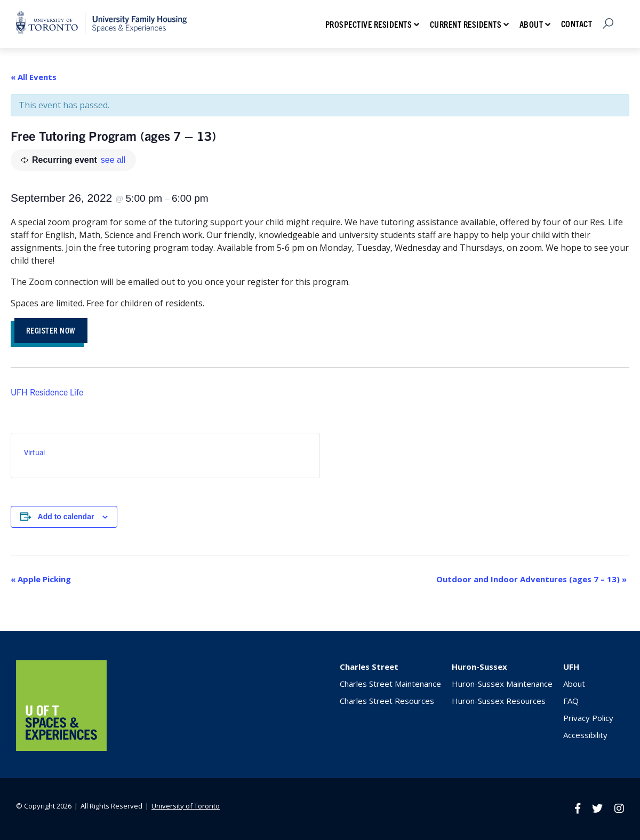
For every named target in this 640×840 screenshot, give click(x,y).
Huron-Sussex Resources (499, 701)
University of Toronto (186, 806)
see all (113, 160)
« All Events (34, 77)
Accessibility (585, 735)
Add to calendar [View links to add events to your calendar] (66, 517)
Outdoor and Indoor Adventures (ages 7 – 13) (531, 579)
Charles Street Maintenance (390, 684)
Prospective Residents (369, 24)
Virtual (34, 452)
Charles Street (369, 667)
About (531, 24)
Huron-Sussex (479, 667)
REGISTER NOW (51, 330)
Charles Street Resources (387, 701)
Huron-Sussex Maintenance (502, 684)
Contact (577, 23)
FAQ (571, 701)
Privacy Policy (588, 718)
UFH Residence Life (47, 392)
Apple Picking (41, 579)
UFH (571, 667)
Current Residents (466, 24)
